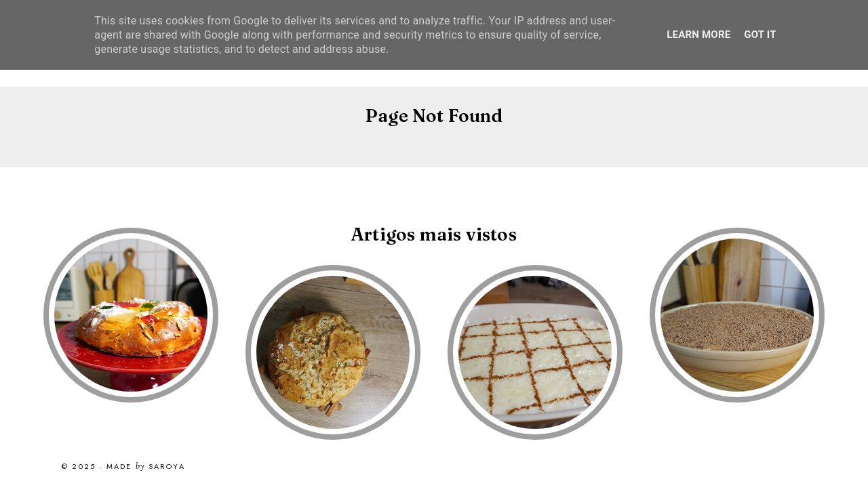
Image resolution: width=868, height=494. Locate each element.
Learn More (698, 35)
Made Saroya (146, 467)
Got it (760, 35)
